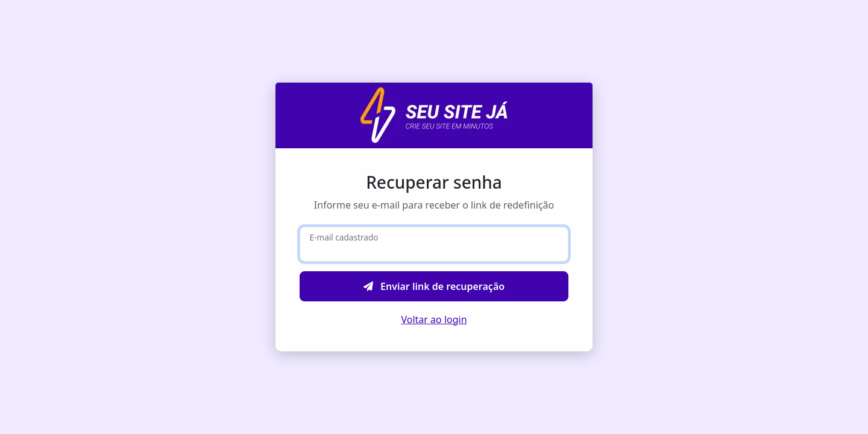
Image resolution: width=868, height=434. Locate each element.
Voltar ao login (434, 319)
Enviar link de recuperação (434, 286)
